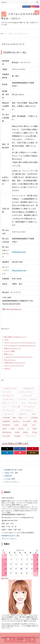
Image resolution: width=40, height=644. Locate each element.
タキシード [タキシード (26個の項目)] (6, 403)
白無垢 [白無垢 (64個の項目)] (16, 425)
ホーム (5, 34)
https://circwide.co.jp (14, 309)
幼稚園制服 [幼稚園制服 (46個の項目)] (6, 421)
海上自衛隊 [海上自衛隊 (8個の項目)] (27, 421)
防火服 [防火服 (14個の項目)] (35, 432)
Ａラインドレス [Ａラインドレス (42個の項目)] (31, 436)
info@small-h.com (19, 252)
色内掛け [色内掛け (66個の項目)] (21, 429)
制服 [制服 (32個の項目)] (14, 418)
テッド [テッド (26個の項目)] (15, 403)
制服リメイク (9, 354)
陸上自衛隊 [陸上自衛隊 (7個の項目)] (6, 436)
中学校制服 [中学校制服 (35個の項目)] (6, 418)
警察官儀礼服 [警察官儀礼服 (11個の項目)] (7, 432)
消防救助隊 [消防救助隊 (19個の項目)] (6, 425)
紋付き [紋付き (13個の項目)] (34, 425)
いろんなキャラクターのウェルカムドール (18, 357)
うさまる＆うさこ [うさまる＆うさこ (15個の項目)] (29, 388)
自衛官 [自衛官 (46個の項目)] (5, 429)
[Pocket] (20, 453)
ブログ (6, 340)
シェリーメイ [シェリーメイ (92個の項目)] (22, 399)
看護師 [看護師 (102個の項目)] (25, 425)
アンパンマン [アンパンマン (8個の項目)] (7, 392)
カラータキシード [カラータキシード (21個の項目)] (8, 396)
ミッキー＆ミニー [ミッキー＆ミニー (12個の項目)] (8, 414)
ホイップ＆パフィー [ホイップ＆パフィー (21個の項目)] (27, 410)
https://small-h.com (19, 270)
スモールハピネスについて (19, 34)
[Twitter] (7, 449)
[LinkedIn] (7, 453)
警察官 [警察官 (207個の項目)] (35, 429)
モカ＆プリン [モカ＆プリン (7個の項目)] (23, 414)
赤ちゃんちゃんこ (10, 360)
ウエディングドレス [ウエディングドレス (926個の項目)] (26, 392)
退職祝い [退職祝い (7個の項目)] (26, 432)
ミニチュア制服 (9, 351)
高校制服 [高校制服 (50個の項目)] (17, 436)
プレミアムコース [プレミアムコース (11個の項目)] (8, 410)
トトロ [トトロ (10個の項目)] (23, 403)
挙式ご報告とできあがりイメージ (15, 337)
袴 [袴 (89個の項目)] (28, 429)
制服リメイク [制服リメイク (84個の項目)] (23, 418)
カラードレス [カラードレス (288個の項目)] (27, 396)
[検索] (37, 2)
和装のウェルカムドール (12, 348)
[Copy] (33, 453)
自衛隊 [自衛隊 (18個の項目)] (12, 429)
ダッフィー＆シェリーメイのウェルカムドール (20, 343)
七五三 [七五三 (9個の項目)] (34, 414)
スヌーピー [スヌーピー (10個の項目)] (33, 399)
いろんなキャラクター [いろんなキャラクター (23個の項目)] (10, 388)
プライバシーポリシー (9, 539)
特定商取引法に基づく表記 (11, 536)
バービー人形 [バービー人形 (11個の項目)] (16, 407)
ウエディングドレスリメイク (14, 366)
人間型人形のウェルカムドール (15, 363)
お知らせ (7, 368)
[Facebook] (20, 449)
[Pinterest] (33, 449)
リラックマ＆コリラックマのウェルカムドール (20, 345)
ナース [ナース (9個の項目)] (5, 407)
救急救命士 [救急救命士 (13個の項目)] (16, 421)
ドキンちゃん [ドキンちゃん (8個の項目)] (33, 403)
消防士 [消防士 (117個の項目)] (35, 421)
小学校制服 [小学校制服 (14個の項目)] (34, 418)
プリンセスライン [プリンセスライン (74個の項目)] (30, 407)
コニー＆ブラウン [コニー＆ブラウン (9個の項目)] (8, 399)
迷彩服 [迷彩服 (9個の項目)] (17, 432)
